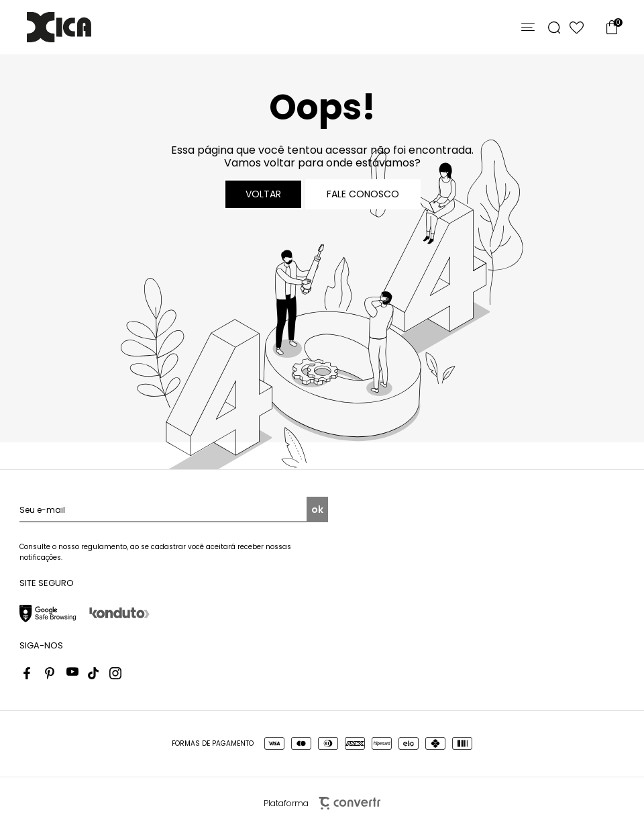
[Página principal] (59, 27)
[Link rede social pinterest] (51, 673)
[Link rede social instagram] (115, 673)
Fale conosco (363, 194)
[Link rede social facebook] (30, 673)
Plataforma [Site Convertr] (322, 803)
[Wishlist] (577, 28)
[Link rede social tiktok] (94, 673)
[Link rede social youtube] (72, 673)
